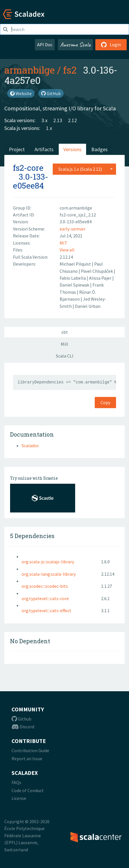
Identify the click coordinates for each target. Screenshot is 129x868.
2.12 (72, 120)
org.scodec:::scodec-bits (45, 586)
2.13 (58, 120)
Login (111, 45)
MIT (63, 243)
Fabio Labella (73, 278)
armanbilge (30, 70)
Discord (23, 727)
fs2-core (28, 168)
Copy (105, 402)
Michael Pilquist (76, 264)
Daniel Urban (88, 306)
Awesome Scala (75, 45)
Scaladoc (30, 445)
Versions (72, 149)
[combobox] (84, 169)
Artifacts (44, 149)
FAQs (16, 782)
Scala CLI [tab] (65, 356)
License (19, 798)
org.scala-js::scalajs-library (48, 562)
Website (21, 93)
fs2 (70, 70)
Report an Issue (27, 758)
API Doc (45, 45)
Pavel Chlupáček (97, 271)
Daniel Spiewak (75, 285)
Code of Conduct (28, 790)
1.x (49, 128)
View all (67, 250)
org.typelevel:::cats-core (45, 598)
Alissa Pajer (101, 278)
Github (21, 719)
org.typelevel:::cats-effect (47, 610)
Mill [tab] (64, 344)
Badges (99, 149)
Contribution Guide (30, 750)
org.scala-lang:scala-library (49, 574)
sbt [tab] (65, 332)
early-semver (73, 229)
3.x (44, 120)
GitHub (51, 93)
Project (17, 149)
